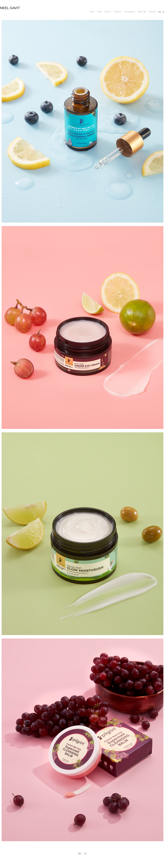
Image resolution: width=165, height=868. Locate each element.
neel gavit (10, 8)
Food (99, 12)
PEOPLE (108, 12)
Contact (153, 12)
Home (92, 12)
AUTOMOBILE (130, 12)
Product (118, 12)
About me (142, 12)
